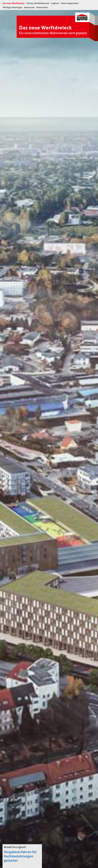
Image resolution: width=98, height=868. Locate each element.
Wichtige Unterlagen (13, 7)
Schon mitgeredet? (70, 3)
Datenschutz (42, 7)
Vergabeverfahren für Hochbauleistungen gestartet (20, 856)
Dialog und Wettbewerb (38, 3)
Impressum (29, 7)
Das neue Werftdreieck (14, 3)
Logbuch (55, 3)
